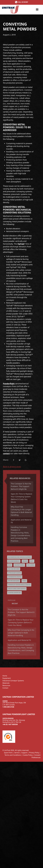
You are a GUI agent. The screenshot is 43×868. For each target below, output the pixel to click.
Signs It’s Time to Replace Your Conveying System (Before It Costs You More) (21, 498)
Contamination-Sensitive (15, 577)
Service (17, 753)
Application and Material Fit (21, 521)
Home (5, 676)
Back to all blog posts (12, 467)
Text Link (13, 460)
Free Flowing (31, 565)
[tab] (21, 600)
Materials (6, 683)
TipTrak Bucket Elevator (14, 573)
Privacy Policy (34, 753)
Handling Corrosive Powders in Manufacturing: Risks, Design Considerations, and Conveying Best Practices (21, 534)
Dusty (32, 561)
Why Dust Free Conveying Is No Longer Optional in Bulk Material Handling (21, 511)
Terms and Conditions (13, 755)
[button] (37, 10)
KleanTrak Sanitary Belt (14, 593)
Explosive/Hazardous (14, 561)
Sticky (10, 565)
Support (24, 753)
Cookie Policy (28, 755)
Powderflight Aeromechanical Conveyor (19, 585)
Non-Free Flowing (19, 565)
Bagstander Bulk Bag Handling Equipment (19, 557)
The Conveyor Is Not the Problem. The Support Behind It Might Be (21, 486)
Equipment (7, 678)
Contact (5, 688)
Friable (24, 581)
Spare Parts (8, 753)
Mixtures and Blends (14, 581)
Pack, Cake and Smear (14, 569)
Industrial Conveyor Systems (13, 681)
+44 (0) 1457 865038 (10, 724)
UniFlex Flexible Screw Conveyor (17, 589)
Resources (6, 685)
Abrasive (25, 561)
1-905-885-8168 (8, 707)
